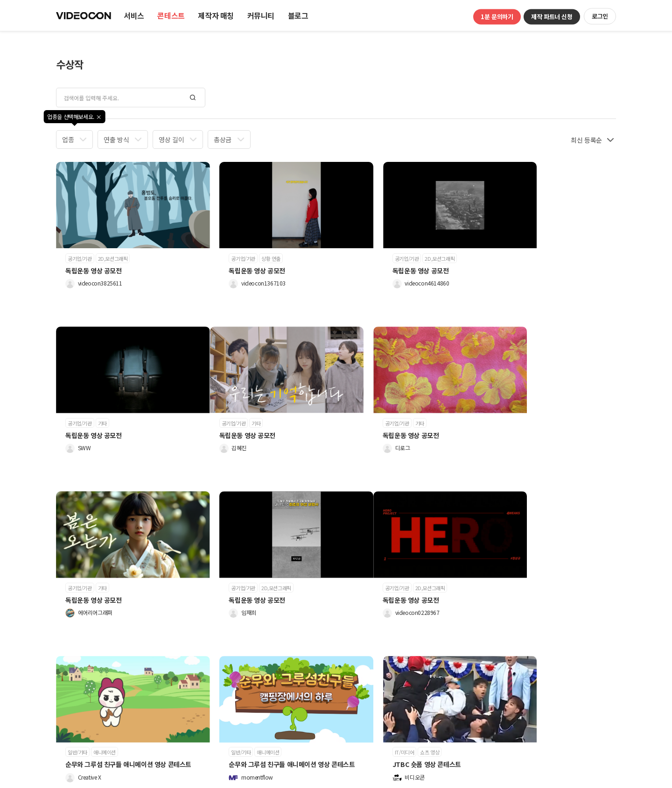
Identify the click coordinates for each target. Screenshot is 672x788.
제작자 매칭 (216, 15)
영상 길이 (171, 139)
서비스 (134, 15)
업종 (68, 139)
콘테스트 (171, 15)
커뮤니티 (261, 15)
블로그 (298, 15)
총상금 (223, 139)
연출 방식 (116, 139)
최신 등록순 (586, 140)
